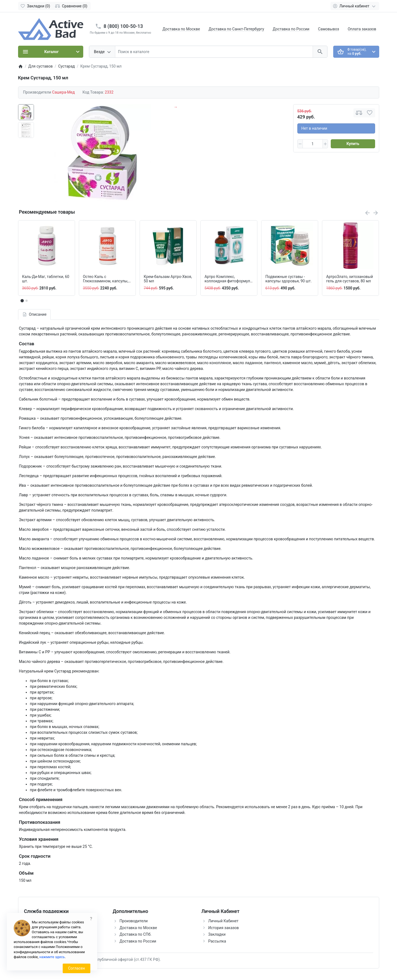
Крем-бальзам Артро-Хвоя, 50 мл (168, 279)
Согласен (77, 968)
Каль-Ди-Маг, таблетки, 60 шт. (46, 279)
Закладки (217, 934)
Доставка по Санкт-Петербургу (236, 29)
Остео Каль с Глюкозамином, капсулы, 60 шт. (106, 279)
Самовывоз (328, 29)
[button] (27, 301)
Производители (134, 921)
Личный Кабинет (224, 921)
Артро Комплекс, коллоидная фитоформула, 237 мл (229, 279)
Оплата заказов (362, 29)
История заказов (224, 928)
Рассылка (217, 941)
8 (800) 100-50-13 (123, 26)
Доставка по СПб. (136, 934)
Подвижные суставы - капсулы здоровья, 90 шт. (288, 279)
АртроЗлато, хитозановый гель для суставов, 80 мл (349, 279)
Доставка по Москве (181, 29)
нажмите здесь (52, 957)
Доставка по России (291, 29)
